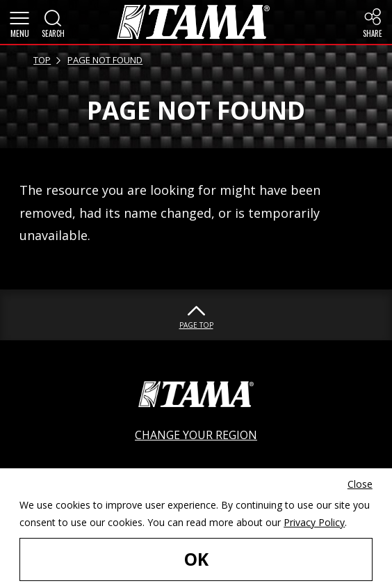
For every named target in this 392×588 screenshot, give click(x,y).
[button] (19, 22)
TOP (42, 60)
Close (360, 484)
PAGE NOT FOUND (105, 60)
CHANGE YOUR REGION (196, 435)
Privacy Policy (314, 522)
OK (196, 559)
